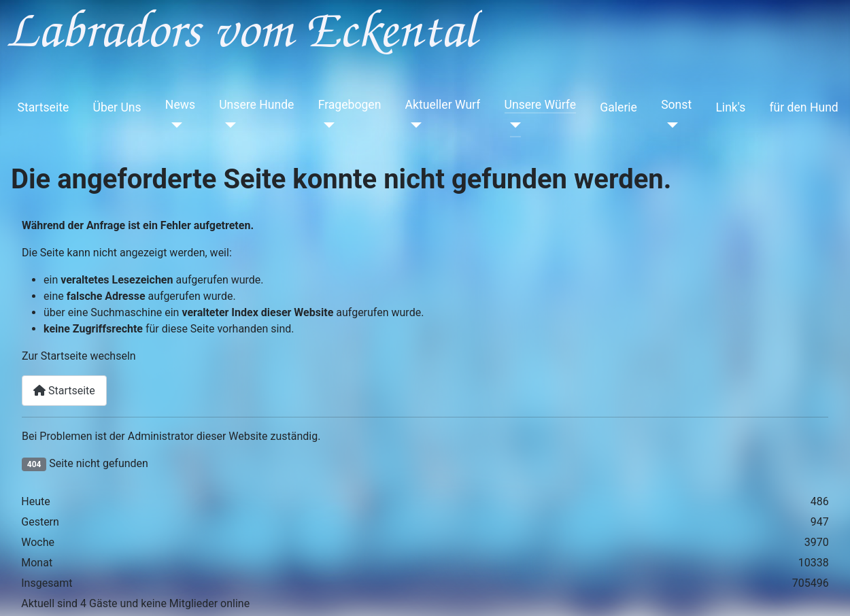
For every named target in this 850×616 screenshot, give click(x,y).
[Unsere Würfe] (513, 125)
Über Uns (117, 107)
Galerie (618, 107)
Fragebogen (350, 105)
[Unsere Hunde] (227, 125)
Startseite (44, 107)
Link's (730, 107)
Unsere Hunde (256, 105)
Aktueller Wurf (443, 105)
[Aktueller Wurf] (414, 125)
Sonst (676, 105)
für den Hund (803, 107)
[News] (174, 125)
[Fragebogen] (327, 125)
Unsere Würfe (541, 105)
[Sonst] (669, 125)
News (180, 105)
